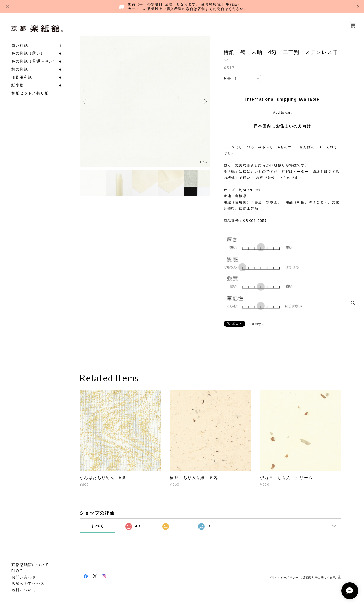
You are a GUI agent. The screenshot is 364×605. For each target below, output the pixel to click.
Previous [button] (85, 102)
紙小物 (18, 85)
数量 (227, 79)
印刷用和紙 (22, 77)
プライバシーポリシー (284, 578)
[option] (145, 102)
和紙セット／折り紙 (30, 93)
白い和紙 (20, 45)
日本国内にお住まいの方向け (283, 126)
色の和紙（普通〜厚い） (34, 61)
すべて (97, 526)
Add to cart (282, 113)
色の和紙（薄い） (28, 53)
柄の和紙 (20, 69)
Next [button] (205, 102)
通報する (258, 324)
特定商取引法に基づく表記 (318, 578)
